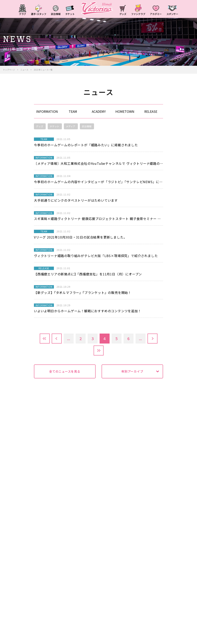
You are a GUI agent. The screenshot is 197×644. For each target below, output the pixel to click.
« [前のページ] (57, 339)
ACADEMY (99, 111)
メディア (71, 126)
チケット (54, 126)
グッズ (40, 126)
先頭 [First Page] (45, 339)
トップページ (9, 70)
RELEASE (151, 111)
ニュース (24, 70)
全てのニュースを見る (65, 371)
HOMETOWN (125, 111)
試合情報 (87, 126)
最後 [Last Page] (99, 350)
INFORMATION (47, 111)
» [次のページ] (152, 339)
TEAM (73, 111)
